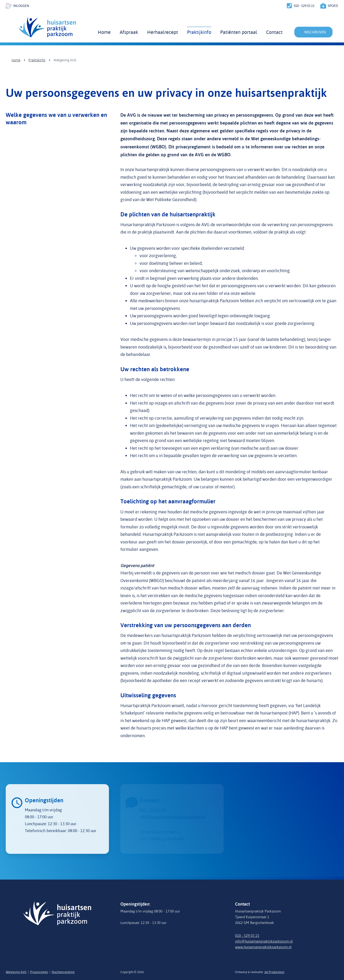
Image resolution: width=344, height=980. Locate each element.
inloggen (21, 6)
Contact (274, 32)
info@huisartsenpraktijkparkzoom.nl (264, 941)
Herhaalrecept (163, 32)
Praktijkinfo (199, 32)
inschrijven (315, 32)
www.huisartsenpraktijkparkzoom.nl (263, 947)
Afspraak (129, 32)
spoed (333, 6)
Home (104, 32)
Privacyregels (39, 972)
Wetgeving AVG (65, 60)
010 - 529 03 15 (304, 6)
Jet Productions (274, 972)
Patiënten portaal (239, 32)
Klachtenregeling (63, 972)
